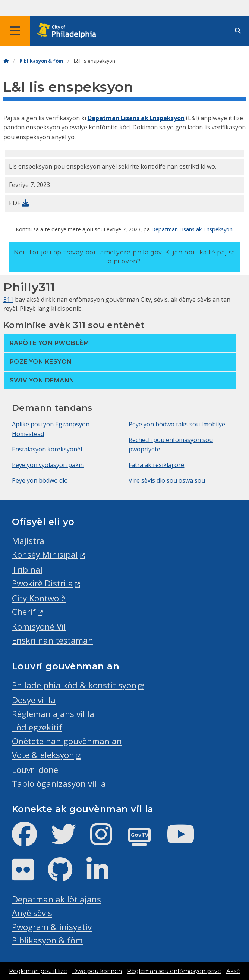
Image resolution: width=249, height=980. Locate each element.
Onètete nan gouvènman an (67, 741)
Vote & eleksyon (43, 755)
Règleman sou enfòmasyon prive (174, 971)
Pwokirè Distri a (42, 583)
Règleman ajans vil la (53, 714)
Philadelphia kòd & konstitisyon (74, 685)
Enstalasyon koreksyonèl (47, 449)
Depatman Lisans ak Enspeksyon (136, 118)
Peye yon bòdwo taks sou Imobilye (177, 424)
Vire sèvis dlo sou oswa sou (167, 480)
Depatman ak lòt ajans (56, 899)
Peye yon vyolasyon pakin (48, 465)
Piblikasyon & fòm (41, 61)
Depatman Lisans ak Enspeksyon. (193, 229)
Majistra (28, 541)
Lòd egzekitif (37, 727)
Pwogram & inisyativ (52, 927)
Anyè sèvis (32, 913)
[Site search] (238, 31)
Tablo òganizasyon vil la (59, 784)
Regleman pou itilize (38, 971)
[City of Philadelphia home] (69, 31)
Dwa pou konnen (97, 971)
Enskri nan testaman (53, 640)
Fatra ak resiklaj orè (156, 465)
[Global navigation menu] (15, 31)
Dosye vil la (34, 700)
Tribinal (27, 569)
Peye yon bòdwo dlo (40, 480)
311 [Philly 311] (8, 300)
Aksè (233, 971)
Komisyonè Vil (39, 627)
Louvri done (35, 770)
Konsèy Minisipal (45, 555)
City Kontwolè (39, 598)
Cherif (24, 612)
